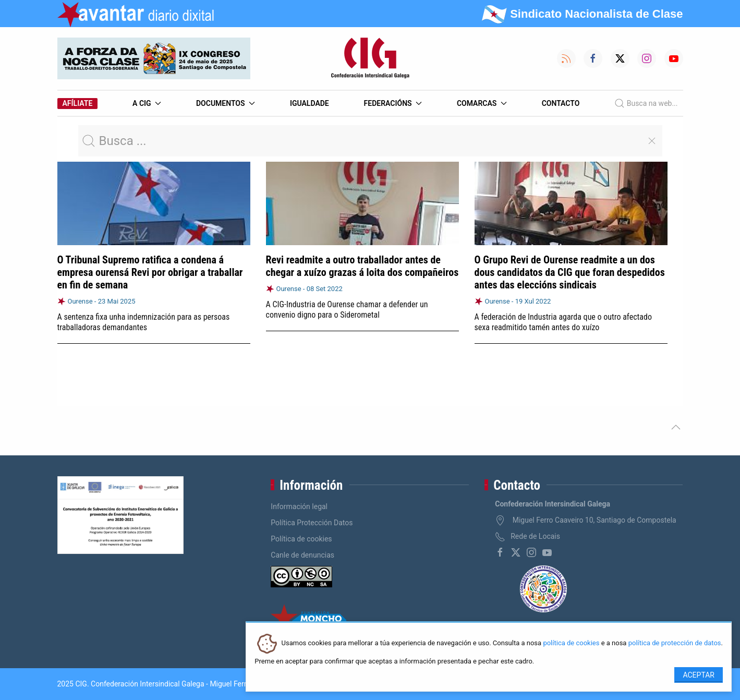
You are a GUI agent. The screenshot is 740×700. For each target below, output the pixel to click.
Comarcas (482, 103)
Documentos (226, 103)
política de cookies (571, 643)
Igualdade (310, 103)
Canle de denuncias (302, 555)
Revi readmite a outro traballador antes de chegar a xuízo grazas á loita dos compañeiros (362, 266)
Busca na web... (646, 103)
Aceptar (699, 675)
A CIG (147, 103)
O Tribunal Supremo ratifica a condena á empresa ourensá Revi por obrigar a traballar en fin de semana (150, 272)
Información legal (299, 506)
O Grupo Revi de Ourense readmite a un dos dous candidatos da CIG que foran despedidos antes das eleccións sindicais (570, 272)
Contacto (561, 103)
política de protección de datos (675, 643)
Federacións (393, 103)
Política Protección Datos (312, 523)
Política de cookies (301, 539)
